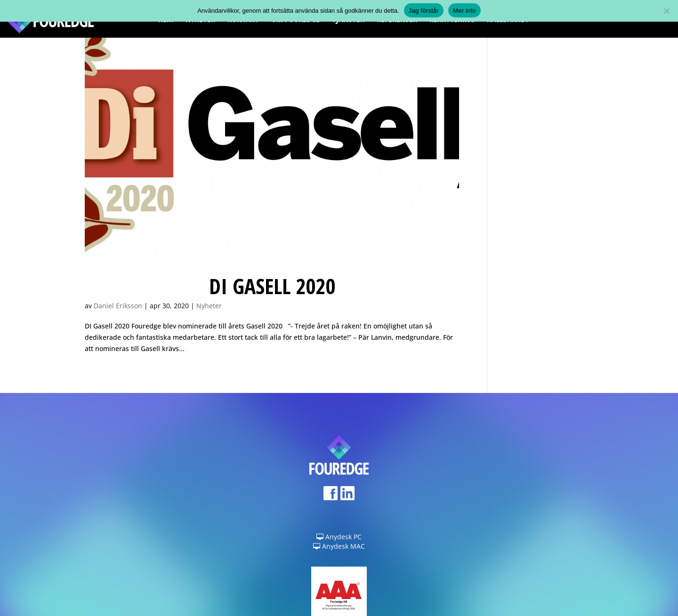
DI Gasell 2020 (272, 286)
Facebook (331, 496)
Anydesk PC (339, 537)
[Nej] (666, 11)
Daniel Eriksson (118, 306)
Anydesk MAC (339, 546)
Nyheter (209, 306)
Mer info (464, 11)
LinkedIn (347, 496)
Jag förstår (424, 11)
